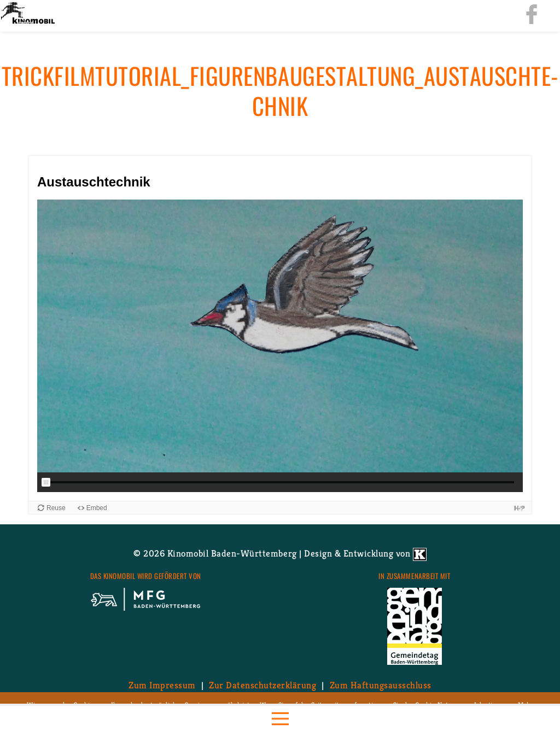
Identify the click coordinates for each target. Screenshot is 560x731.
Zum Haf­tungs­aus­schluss (381, 685)
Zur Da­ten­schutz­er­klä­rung (262, 685)
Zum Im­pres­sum (162, 685)
